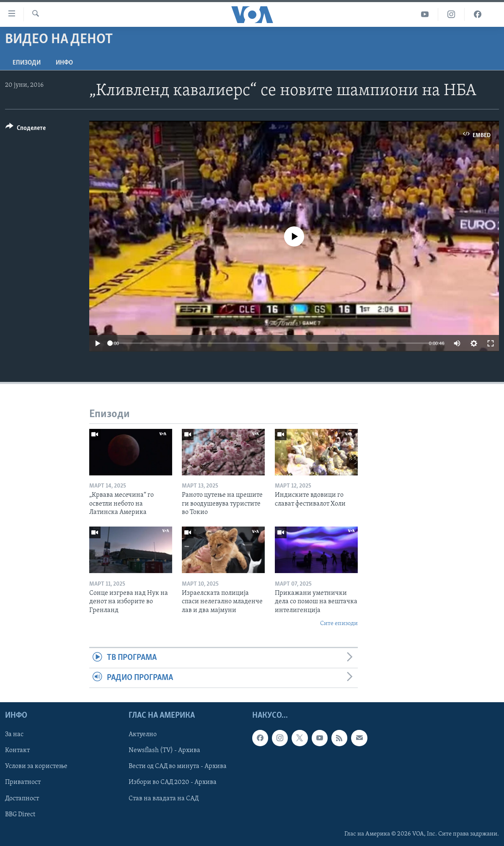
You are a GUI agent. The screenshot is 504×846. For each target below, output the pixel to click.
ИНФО (64, 63)
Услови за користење (36, 767)
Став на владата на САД (164, 799)
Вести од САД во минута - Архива (178, 767)
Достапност (22, 799)
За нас (14, 735)
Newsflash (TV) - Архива (164, 751)
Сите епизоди (339, 624)
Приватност (23, 783)
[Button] (26, 129)
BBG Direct (20, 815)
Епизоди (27, 63)
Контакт (17, 751)
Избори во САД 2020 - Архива (173, 783)
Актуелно (143, 735)
